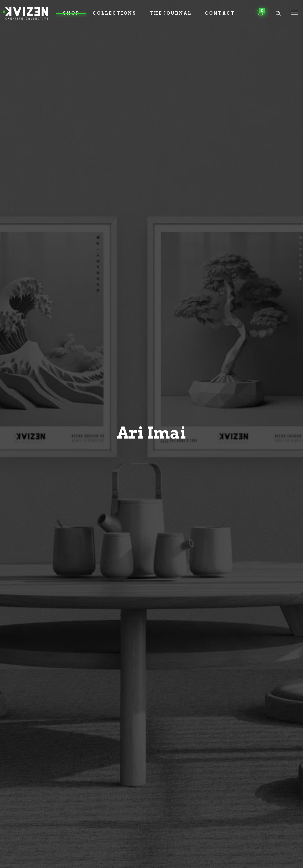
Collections (114, 13)
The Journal (171, 13)
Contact (220, 13)
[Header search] (278, 14)
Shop (71, 13)
